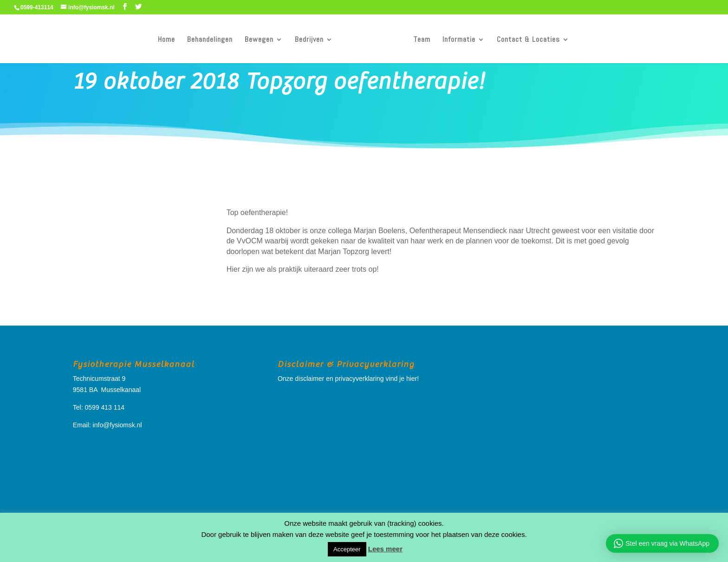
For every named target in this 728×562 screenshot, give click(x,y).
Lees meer (385, 549)
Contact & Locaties (528, 40)
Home (166, 40)
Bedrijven (309, 40)
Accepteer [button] (347, 549)
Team (422, 40)
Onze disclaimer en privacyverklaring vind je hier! (348, 379)
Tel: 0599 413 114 (99, 407)
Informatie (459, 40)
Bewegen (259, 40)
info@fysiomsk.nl (117, 425)
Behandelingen (210, 40)
